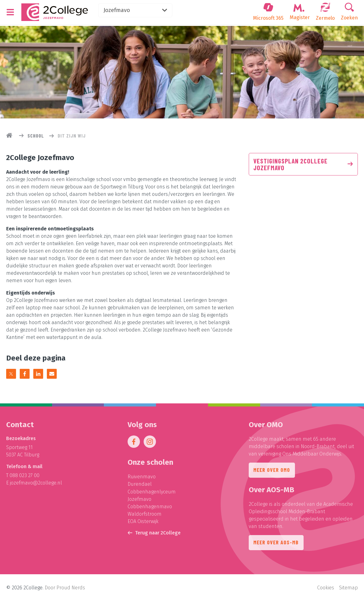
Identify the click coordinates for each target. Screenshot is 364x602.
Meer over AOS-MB (276, 545)
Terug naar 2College (154, 534)
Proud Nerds (71, 588)
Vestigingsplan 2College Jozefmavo (303, 165)
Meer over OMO (272, 472)
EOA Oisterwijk (143, 523)
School (36, 136)
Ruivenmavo (142, 478)
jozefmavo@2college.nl (36, 485)
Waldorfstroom (145, 515)
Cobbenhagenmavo (150, 508)
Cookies (326, 588)
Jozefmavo (139, 10)
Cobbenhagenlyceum (152, 493)
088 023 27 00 (25, 477)
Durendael (140, 486)
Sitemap (348, 588)
